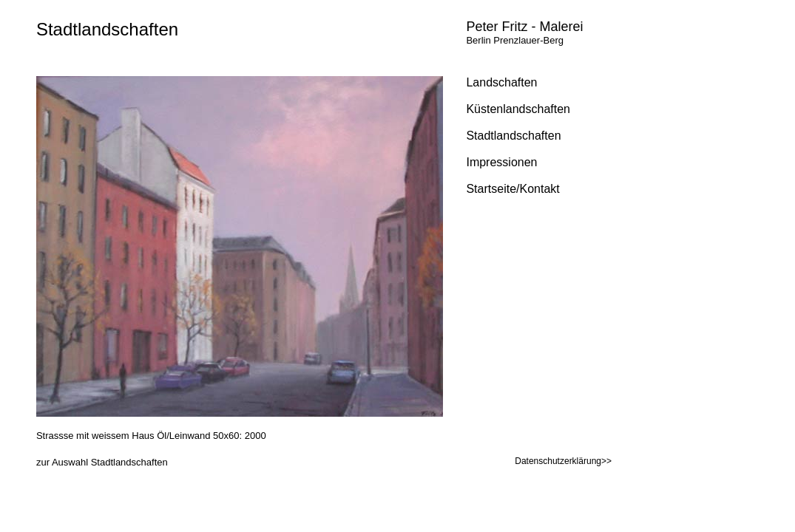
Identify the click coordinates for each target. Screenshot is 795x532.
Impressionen (501, 162)
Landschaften (501, 82)
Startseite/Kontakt (512, 189)
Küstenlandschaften (518, 109)
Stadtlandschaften (107, 29)
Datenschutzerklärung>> (563, 461)
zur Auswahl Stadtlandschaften (102, 462)
